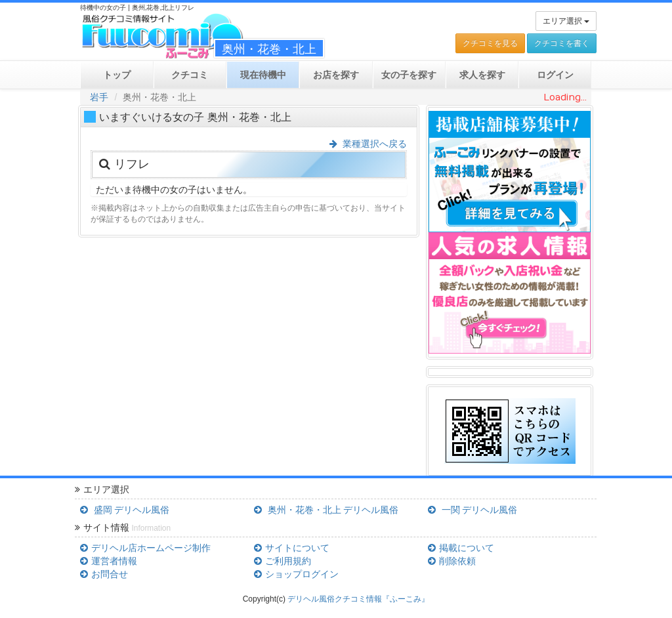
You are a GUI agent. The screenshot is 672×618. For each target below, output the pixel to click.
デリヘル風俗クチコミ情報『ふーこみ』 (358, 599)
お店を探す (336, 75)
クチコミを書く (562, 43)
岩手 (99, 97)
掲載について (461, 548)
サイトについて (291, 548)
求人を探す (482, 75)
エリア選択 (566, 21)
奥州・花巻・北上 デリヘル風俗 (326, 510)
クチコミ (190, 75)
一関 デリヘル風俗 (472, 510)
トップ (117, 75)
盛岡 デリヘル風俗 (125, 510)
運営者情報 (108, 561)
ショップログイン (296, 574)
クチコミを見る (490, 43)
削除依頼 (451, 561)
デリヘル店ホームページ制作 (145, 548)
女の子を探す (409, 75)
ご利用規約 (282, 561)
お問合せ (104, 574)
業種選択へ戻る (368, 144)
